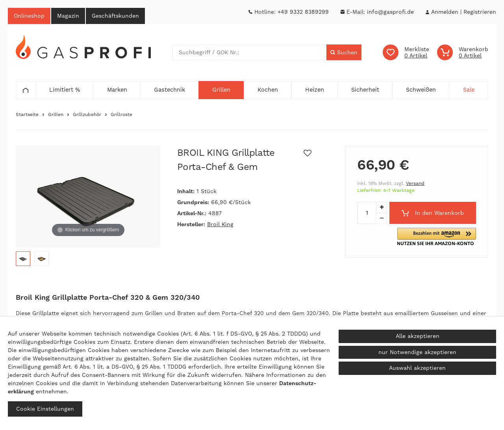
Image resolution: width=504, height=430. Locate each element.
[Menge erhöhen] (382, 208)
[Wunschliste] (406, 53)
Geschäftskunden (115, 16)
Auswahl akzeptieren (417, 368)
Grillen (56, 115)
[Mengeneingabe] (367, 213)
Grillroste (121, 115)
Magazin (68, 16)
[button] (447, 237)
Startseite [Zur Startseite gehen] (27, 115)
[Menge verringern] (382, 219)
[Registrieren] (480, 12)
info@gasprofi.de (390, 12)
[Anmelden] (445, 12)
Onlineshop (29, 16)
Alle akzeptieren (418, 336)
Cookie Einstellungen (45, 409)
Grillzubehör (87, 115)
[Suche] (344, 53)
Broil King (220, 225)
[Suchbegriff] (250, 53)
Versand (415, 184)
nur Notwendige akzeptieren (417, 352)
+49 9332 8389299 (303, 12)
